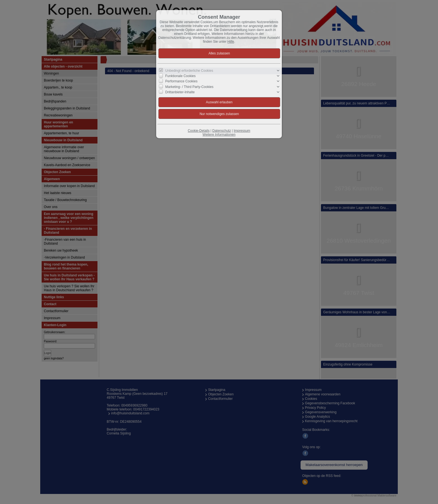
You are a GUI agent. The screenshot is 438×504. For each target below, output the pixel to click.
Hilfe (231, 42)
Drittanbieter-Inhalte (180, 92)
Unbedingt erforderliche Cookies (189, 71)
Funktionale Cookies (181, 76)
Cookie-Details (199, 131)
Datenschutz (222, 131)
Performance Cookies (181, 81)
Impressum (242, 131)
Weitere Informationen (219, 135)
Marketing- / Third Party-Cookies (190, 87)
